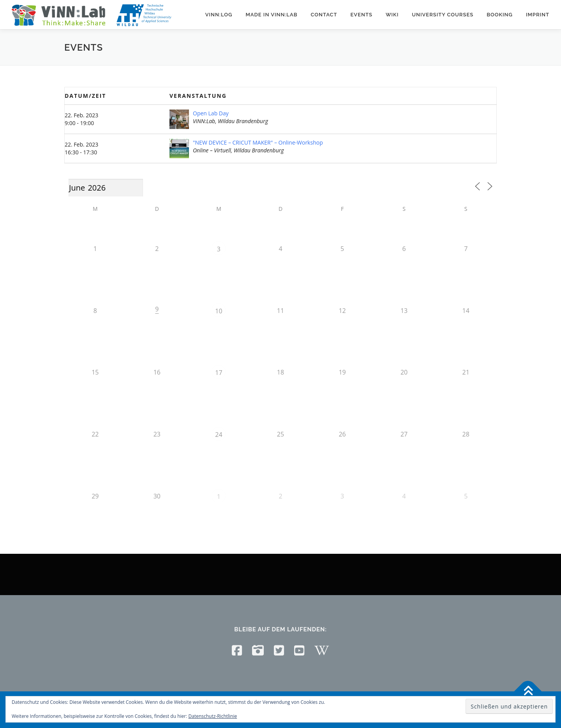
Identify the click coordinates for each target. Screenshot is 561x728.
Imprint (538, 15)
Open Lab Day (211, 113)
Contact (324, 15)
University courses (443, 15)
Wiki (392, 15)
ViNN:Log (219, 15)
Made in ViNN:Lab (271, 15)
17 (219, 373)
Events (361, 15)
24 (219, 435)
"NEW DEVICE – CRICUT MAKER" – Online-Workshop (258, 142)
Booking (500, 15)
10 (219, 311)
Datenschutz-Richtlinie (213, 716)
